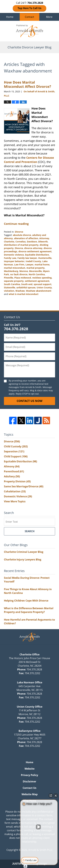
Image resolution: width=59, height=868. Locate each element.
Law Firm (19, 265)
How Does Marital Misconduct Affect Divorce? (28, 84)
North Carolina (37, 274)
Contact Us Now (29, 401)
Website (29, 769)
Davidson (32, 242)
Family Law (10, 258)
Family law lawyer (27, 258)
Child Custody (16, 446)
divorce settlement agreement (35, 251)
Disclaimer (29, 781)
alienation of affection (26, 238)
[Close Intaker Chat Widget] (56, 796)
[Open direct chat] (51, 796)
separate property (14, 281)
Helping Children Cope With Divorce (26, 601)
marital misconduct (15, 268)
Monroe (24, 271)
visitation (9, 291)
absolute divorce (22, 235)
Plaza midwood (23, 278)
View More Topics (15, 501)
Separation (14, 451)
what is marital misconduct (24, 294)
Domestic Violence (18, 496)
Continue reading (16, 224)
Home (10, 17)
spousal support (42, 284)
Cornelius (21, 242)
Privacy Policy (29, 775)
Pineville (8, 278)
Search (30, 531)
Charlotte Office (29, 654)
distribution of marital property (21, 245)
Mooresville (35, 271)
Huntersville (45, 258)
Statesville (10, 287)
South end (27, 284)
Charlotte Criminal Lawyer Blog (24, 552)
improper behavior (14, 261)
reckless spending (42, 278)
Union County (44, 287)
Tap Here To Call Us (29, 8)
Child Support (16, 456)
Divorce (19, 232)
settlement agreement (37, 281)
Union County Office (30, 707)
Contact (29, 17)
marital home (42, 265)
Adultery (12, 476)
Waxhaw (20, 291)
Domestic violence (14, 255)
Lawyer (29, 265)
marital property (35, 268)
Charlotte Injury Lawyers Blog (23, 560)
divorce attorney (33, 248)
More (49, 17)
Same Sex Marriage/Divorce (24, 486)
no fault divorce (19, 274)
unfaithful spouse (26, 287)
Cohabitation (15, 491)
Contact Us (29, 788)
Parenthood (14, 471)
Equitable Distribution (37, 255)
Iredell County (33, 261)
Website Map (30, 794)
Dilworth (43, 242)
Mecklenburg (11, 271)
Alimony (12, 466)
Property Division (17, 481)
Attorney (44, 238)
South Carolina (12, 284)
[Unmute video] (39, 827)
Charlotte (9, 242)
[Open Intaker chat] (25, 866)
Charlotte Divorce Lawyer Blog (30, 31)
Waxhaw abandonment (39, 291)
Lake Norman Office (30, 682)
